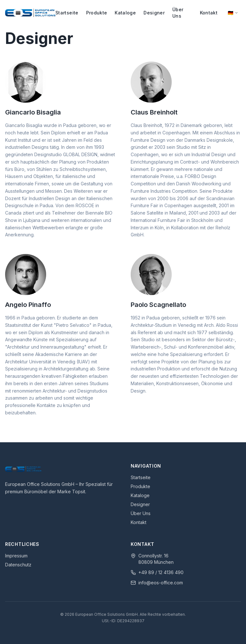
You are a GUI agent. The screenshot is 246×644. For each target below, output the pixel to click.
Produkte (97, 13)
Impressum (16, 556)
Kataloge (125, 13)
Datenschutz (18, 565)
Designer (154, 13)
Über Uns (178, 13)
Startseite (67, 13)
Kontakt (209, 13)
